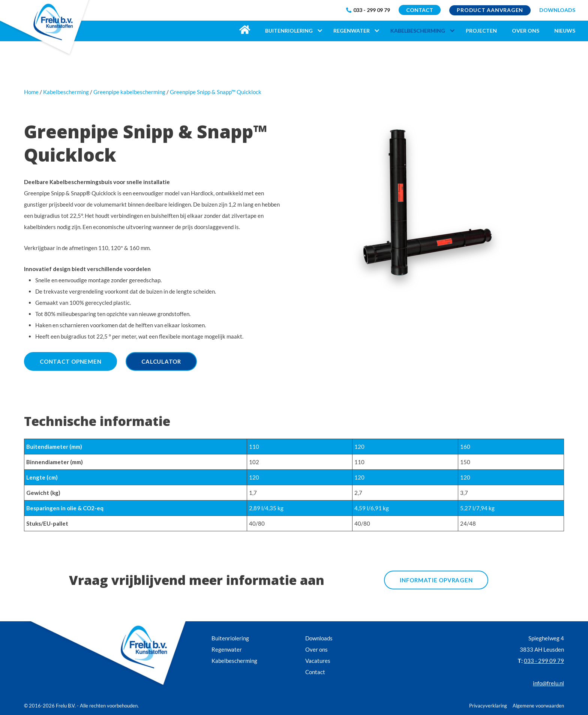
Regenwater (227, 649)
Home (31, 92)
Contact (315, 672)
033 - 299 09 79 (368, 10)
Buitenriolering (230, 638)
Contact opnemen (70, 361)
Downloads (319, 638)
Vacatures (318, 661)
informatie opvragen (436, 580)
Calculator (161, 361)
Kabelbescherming (234, 661)
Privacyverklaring (488, 706)
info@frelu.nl (548, 683)
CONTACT (420, 10)
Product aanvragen (490, 10)
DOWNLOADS (557, 10)
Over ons (316, 649)
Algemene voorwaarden (538, 706)
